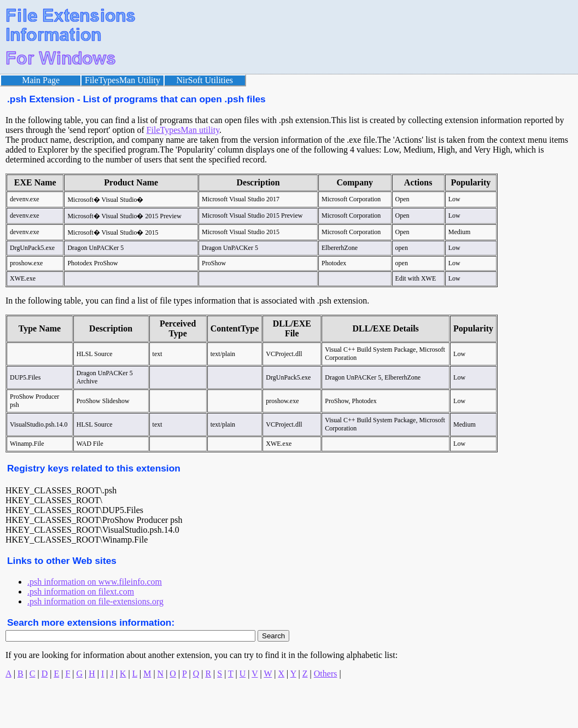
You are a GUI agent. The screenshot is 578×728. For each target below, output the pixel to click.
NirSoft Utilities (205, 80)
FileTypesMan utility (183, 130)
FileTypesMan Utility (122, 80)
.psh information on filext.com (81, 592)
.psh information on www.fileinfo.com (95, 582)
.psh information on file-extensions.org (95, 601)
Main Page (41, 80)
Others (326, 674)
